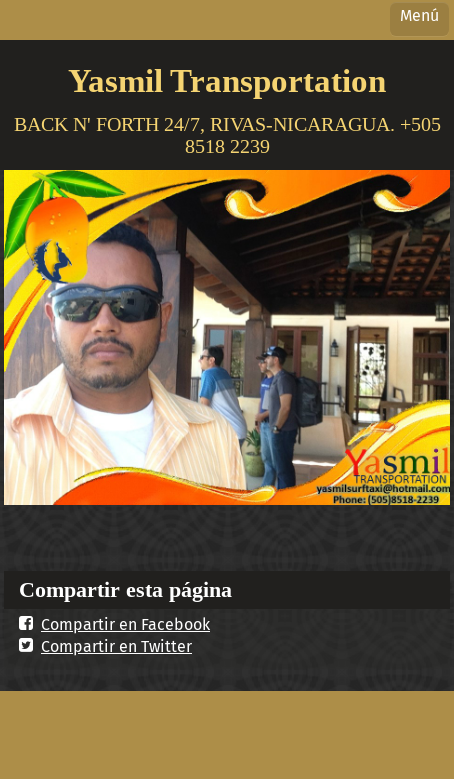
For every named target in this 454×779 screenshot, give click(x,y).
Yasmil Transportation (227, 80)
